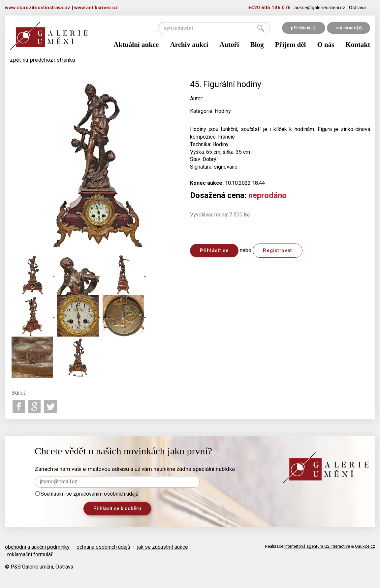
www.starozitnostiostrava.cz (38, 8)
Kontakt (358, 45)
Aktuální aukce (136, 45)
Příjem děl (291, 45)
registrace (348, 28)
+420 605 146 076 (269, 8)
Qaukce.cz (365, 546)
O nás (326, 45)
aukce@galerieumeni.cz (320, 8)
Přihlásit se (214, 250)
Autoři (229, 45)
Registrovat (278, 250)
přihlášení (303, 28)
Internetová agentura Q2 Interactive (317, 546)
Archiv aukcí (189, 45)
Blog (257, 45)
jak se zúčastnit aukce (163, 547)
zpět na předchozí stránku (43, 60)
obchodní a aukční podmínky (37, 547)
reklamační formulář (30, 555)
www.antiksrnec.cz (96, 8)
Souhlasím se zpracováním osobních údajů (87, 494)
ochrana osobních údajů (103, 547)
